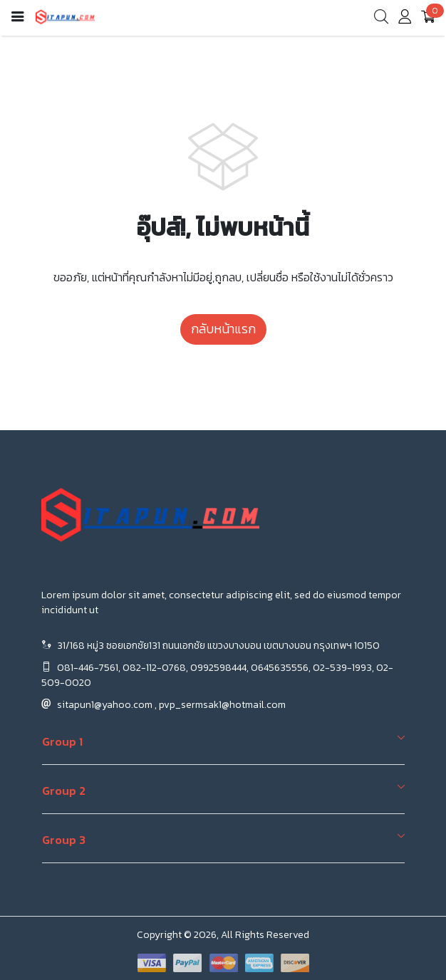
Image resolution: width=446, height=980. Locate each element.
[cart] (428, 18)
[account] (405, 20)
